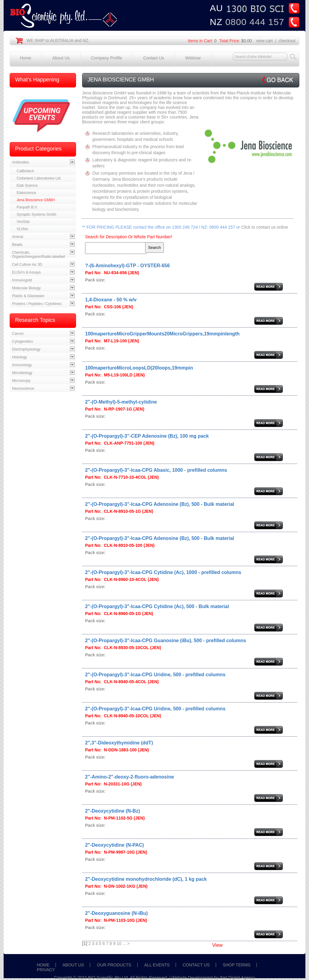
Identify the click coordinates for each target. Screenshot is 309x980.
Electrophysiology (26, 349)
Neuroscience (23, 389)
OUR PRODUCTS (114, 965)
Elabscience (26, 193)
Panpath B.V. (27, 207)
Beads (17, 245)
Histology (19, 357)
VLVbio (22, 229)
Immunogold (22, 280)
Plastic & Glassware (28, 296)
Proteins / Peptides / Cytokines (37, 304)
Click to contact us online (264, 227)
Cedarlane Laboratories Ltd (38, 178)
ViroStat (23, 222)
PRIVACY (46, 970)
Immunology (22, 365)
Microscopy (21, 381)
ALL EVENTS (157, 965)
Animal (18, 237)
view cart (264, 41)
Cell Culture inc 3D (27, 265)
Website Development (192, 978)
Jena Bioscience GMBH (36, 200)
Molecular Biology (26, 288)
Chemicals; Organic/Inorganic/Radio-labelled (38, 255)
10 (119, 944)
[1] (85, 944)
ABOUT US (73, 965)
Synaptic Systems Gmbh (36, 214)
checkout (287, 41)
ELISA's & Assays (26, 272)
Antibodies (21, 162)
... (124, 944)
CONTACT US (196, 965)
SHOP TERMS (237, 965)
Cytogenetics (22, 341)
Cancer (18, 334)
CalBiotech (25, 171)
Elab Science (27, 186)
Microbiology (22, 373)
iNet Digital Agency (237, 978)
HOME (43, 965)
